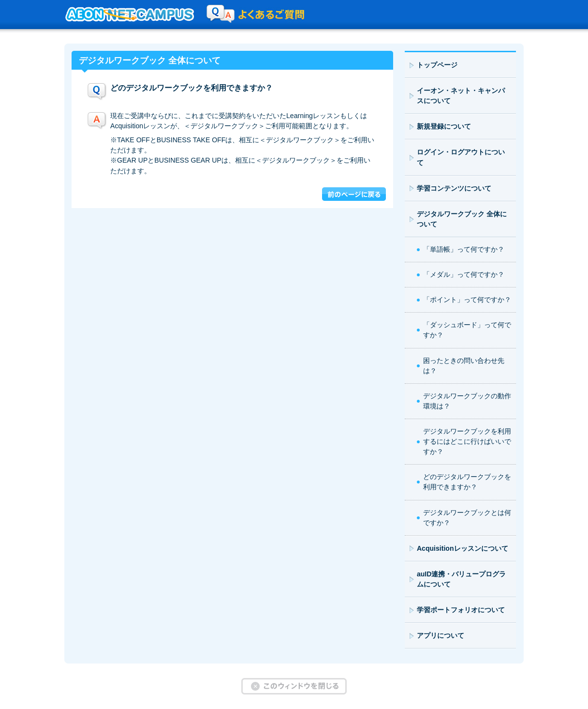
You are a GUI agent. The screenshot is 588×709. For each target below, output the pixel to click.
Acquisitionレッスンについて (463, 548)
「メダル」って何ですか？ (464, 274)
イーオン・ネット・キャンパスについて (461, 96)
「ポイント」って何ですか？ (467, 300)
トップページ (437, 65)
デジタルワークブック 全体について (462, 219)
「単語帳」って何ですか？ (464, 249)
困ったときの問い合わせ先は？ (464, 366)
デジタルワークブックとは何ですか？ (467, 518)
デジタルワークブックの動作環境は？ (467, 401)
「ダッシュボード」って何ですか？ (467, 330)
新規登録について (444, 126)
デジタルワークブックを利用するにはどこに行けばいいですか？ (467, 441)
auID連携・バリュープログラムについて (462, 579)
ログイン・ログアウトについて (461, 157)
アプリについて (441, 635)
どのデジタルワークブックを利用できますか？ (467, 482)
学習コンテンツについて (454, 188)
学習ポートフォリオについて (461, 610)
